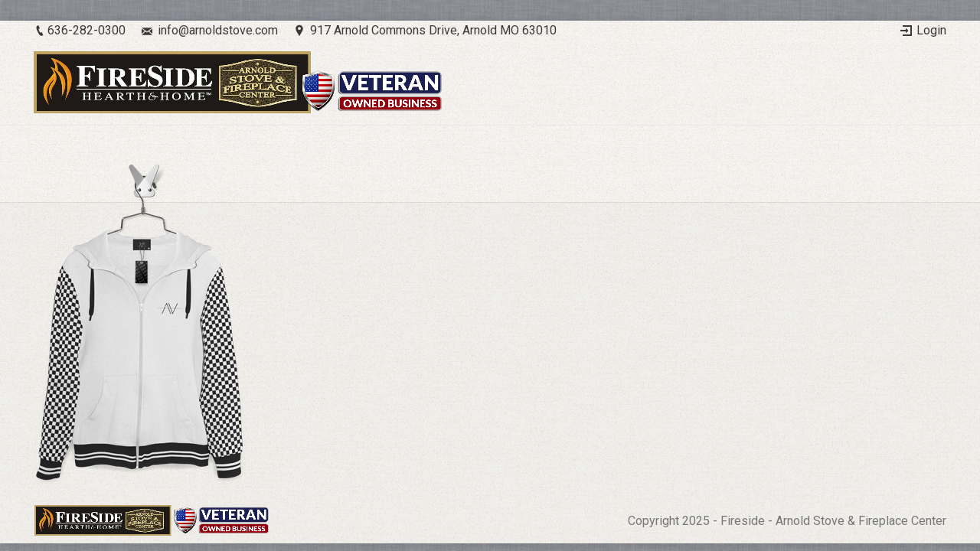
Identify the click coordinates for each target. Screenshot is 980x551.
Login (931, 30)
